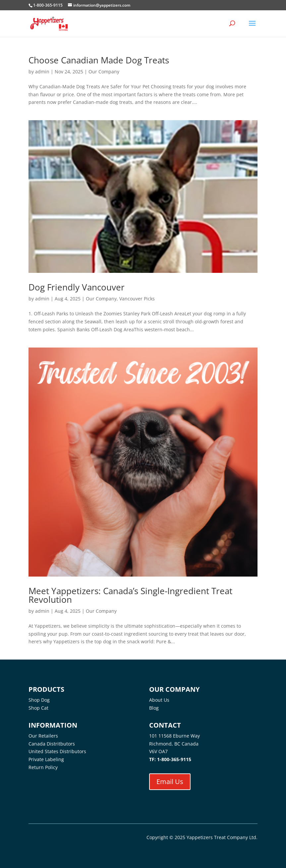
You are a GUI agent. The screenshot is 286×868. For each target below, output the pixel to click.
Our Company (104, 72)
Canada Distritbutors (52, 744)
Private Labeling (46, 759)
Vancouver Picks (137, 299)
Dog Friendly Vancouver (77, 287)
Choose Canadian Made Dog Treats (99, 60)
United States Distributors (57, 751)
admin (42, 72)
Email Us (170, 782)
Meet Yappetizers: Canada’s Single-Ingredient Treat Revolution (130, 595)
